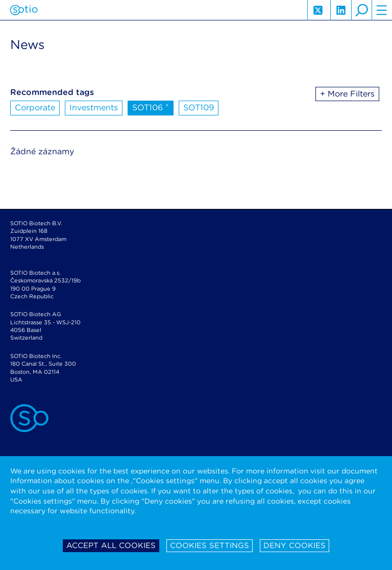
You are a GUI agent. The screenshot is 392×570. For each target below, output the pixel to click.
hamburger (382, 10)
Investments (94, 108)
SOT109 (199, 108)
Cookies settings (210, 545)
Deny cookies (295, 545)
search (361, 10)
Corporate (35, 108)
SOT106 (151, 107)
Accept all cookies (111, 545)
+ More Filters (347, 94)
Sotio (24, 10)
